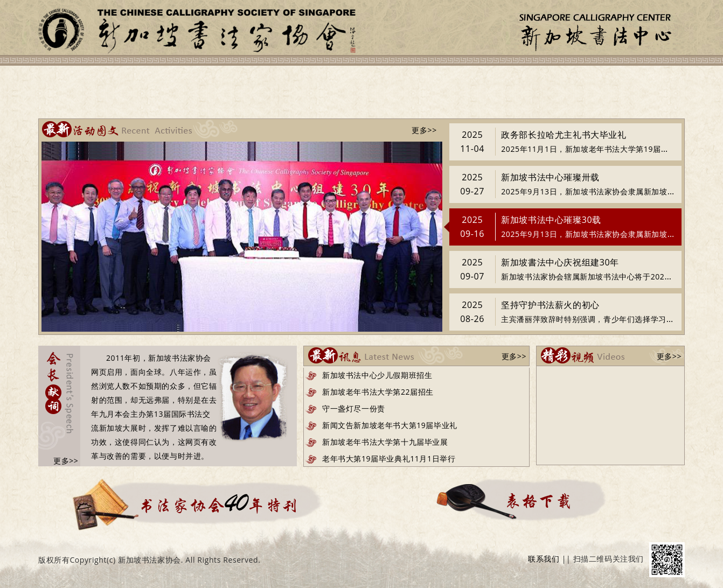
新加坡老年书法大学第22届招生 (378, 392)
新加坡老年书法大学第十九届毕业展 (385, 442)
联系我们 (544, 559)
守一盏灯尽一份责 (354, 408)
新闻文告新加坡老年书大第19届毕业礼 (390, 425)
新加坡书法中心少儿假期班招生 (377, 375)
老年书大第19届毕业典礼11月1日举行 (389, 458)
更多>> (424, 130)
